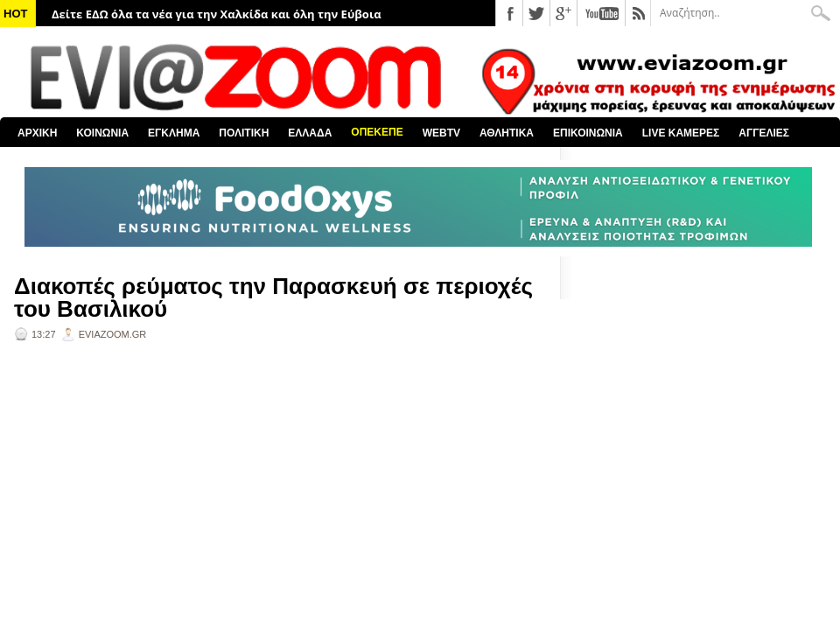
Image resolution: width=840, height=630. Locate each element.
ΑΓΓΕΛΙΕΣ (764, 133)
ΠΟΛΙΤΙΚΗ (244, 133)
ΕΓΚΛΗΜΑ (174, 133)
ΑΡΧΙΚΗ (37, 133)
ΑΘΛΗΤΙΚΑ (507, 133)
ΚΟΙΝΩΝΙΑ (102, 133)
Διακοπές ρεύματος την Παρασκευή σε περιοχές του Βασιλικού (273, 297)
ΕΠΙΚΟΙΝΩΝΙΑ (588, 133)
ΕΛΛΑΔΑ (310, 133)
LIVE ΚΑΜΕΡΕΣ (681, 133)
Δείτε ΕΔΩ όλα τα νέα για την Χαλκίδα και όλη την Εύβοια (217, 14)
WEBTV (441, 133)
